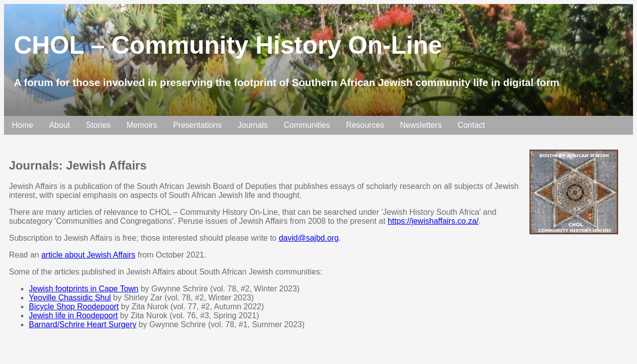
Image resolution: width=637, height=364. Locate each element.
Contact (471, 125)
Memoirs (142, 125)
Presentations (198, 125)
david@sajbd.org (309, 238)
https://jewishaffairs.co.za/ (433, 221)
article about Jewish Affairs (88, 255)
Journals (252, 125)
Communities (307, 125)
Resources (365, 125)
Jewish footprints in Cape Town (84, 289)
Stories (99, 125)
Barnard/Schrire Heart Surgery (83, 324)
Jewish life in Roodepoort (73, 316)
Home (23, 125)
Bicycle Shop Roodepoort (74, 307)
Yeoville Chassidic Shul (70, 298)
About (60, 125)
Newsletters (421, 125)
